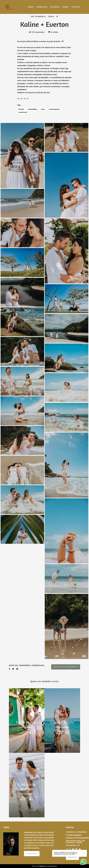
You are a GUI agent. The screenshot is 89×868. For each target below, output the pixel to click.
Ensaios (21, 109)
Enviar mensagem (75, 835)
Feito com (44, 866)
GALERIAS (55, 7)
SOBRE (65, 7)
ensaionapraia (54, 109)
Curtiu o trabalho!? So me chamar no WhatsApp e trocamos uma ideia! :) (85, 857)
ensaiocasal (23, 112)
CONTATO (76, 7)
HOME (31, 7)
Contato (72, 857)
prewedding (33, 109)
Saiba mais (32, 853)
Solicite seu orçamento (66, 667)
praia (43, 109)
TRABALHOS (42, 7)
